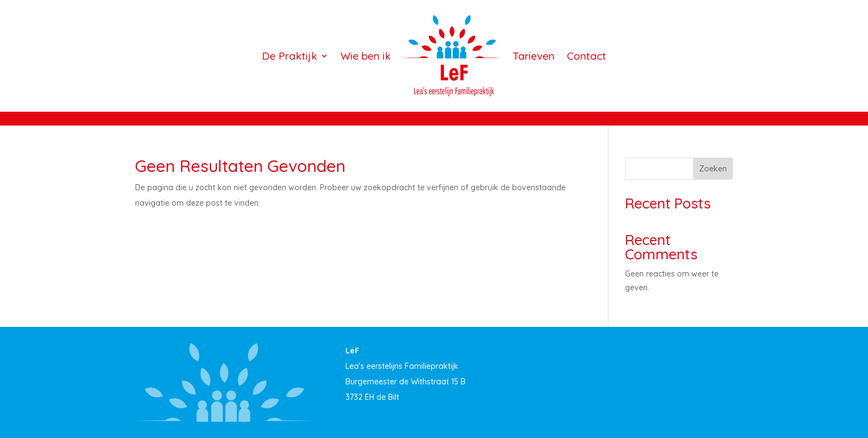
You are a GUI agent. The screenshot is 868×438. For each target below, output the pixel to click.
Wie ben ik (366, 56)
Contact (587, 56)
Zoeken (713, 169)
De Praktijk (290, 56)
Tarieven (534, 56)
